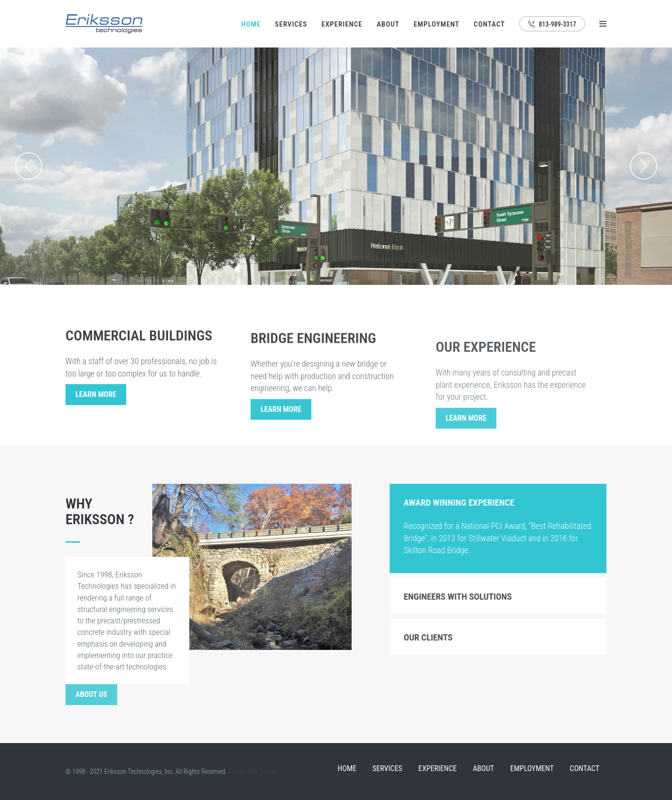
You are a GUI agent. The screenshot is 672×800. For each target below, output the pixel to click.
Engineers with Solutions (465, 597)
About (388, 24)
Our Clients (435, 637)
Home (251, 24)
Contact (489, 24)
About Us (91, 694)
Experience (342, 24)
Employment (437, 24)
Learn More (96, 397)
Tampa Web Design (253, 772)
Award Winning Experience (466, 503)
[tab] (505, 502)
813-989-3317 (552, 24)
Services (291, 24)
